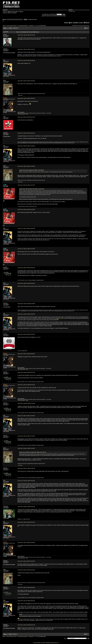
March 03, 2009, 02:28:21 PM (26, 268)
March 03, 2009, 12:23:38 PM (26, 210)
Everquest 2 (31, 26)
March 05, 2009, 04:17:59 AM (26, 403)
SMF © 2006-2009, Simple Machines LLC (51, 643)
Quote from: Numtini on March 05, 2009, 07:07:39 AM (33, 452)
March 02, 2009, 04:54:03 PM (26, 98)
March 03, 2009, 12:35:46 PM (26, 228)
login (16, 12)
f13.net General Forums (12, 26)
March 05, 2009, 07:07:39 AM (26, 436)
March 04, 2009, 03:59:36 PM (26, 354)
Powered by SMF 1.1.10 (38, 643)
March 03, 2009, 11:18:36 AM (26, 166)
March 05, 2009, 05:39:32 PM (26, 570)
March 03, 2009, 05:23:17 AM (26, 117)
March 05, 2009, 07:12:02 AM (26, 448)
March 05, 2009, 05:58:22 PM (26, 588)
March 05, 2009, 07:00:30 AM (26, 416)
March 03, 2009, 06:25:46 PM (26, 283)
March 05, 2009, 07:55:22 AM (26, 481)
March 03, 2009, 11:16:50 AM (26, 146)
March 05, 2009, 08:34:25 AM (26, 507)
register (21, 12)
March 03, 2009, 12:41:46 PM (26, 249)
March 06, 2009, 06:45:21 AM (26, 601)
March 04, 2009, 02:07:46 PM (26, 334)
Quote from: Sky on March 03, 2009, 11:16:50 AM (31, 170)
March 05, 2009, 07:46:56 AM (26, 468)
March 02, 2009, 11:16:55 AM (26, 49)
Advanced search (33, 19)
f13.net (4, 26)
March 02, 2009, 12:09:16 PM (26, 61)
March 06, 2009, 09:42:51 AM (26, 625)
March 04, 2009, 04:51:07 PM (26, 372)
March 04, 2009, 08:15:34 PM (26, 385)
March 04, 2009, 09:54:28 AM (26, 304)
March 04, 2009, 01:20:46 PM (26, 314)
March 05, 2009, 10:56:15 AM (26, 522)
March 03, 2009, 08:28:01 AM (26, 133)
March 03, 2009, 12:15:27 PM (26, 185)
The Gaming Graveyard (23, 26)
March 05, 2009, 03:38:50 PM (26, 543)
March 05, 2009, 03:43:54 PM (26, 561)
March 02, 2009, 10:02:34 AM (26, 35)
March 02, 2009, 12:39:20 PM (26, 81)
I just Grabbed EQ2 (42, 26)
